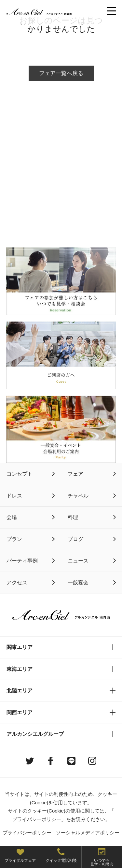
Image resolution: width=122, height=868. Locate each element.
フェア (75, 474)
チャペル (78, 496)
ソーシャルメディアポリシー (88, 833)
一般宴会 (78, 582)
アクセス (17, 582)
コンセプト (20, 474)
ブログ (75, 539)
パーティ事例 (22, 560)
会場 (12, 517)
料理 (73, 517)
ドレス (14, 496)
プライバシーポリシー (37, 819)
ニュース (78, 560)
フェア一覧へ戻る (61, 73)
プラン (14, 539)
